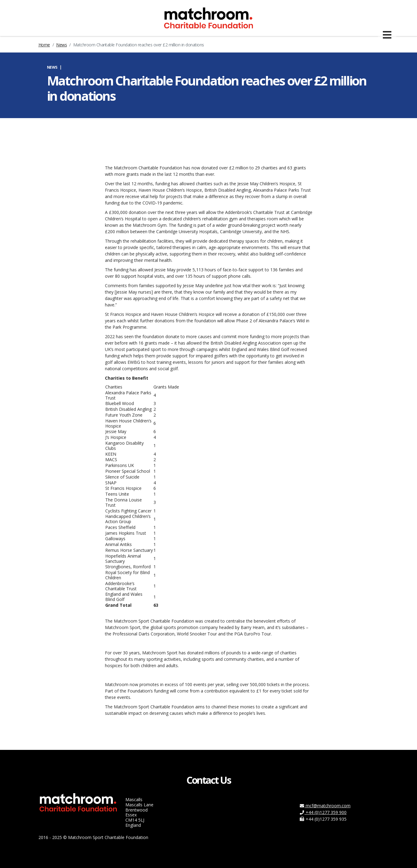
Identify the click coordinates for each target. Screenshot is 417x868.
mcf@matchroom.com (325, 806)
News (61, 45)
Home (44, 45)
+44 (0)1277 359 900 (323, 812)
